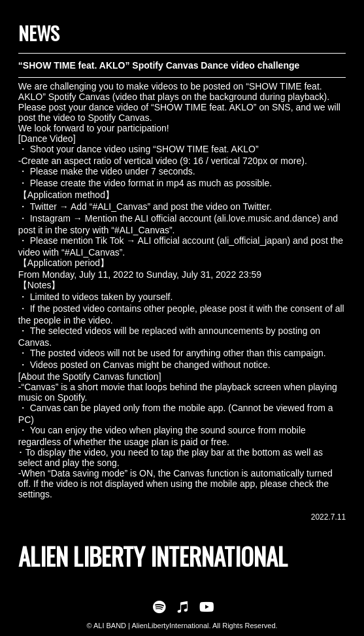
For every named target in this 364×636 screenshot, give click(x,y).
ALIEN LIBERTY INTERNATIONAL (153, 556)
